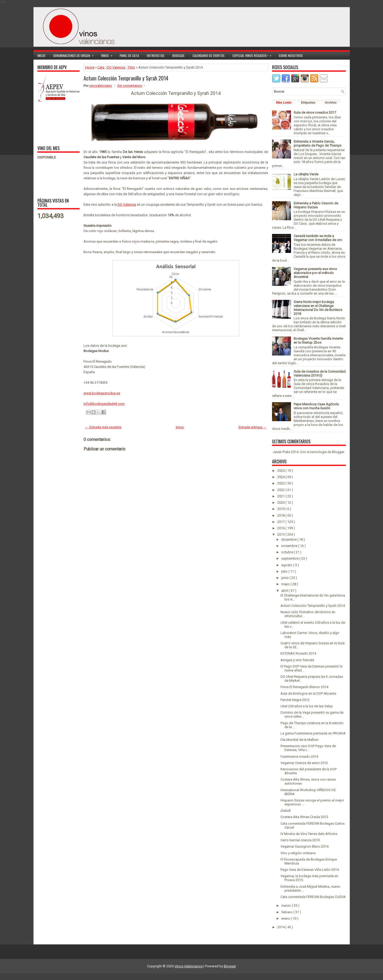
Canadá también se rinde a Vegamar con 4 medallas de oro (318, 238)
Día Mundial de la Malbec (300, 740)
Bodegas (178, 56)
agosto (287, 565)
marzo (287, 905)
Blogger (338, 452)
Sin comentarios (130, 86)
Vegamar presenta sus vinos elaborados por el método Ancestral (315, 273)
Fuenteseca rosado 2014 (299, 756)
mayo (286, 584)
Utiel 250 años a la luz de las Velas (307, 706)
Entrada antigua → (253, 427)
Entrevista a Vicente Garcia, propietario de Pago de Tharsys (317, 143)
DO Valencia (116, 67)
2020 (281, 503)
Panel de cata (129, 56)
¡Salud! (286, 811)
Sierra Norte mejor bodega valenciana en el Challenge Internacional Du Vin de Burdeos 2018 (318, 308)
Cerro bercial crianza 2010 (300, 840)
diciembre (289, 539)
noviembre (290, 546)
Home (90, 67)
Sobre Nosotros (291, 56)
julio (285, 571)
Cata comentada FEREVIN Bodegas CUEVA (313, 897)
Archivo (331, 103)
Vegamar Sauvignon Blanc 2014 (304, 846)
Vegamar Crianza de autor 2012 (304, 763)
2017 (281, 522)
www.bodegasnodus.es (102, 393)
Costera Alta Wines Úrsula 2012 (304, 817)
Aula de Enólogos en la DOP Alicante (308, 693)
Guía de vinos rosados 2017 (315, 112)
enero (286, 918)
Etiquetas (308, 103)
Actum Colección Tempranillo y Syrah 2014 (126, 78)
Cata (101, 67)
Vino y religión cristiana (298, 853)
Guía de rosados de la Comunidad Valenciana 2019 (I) (320, 373)
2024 (281, 477)
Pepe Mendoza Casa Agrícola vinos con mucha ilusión (316, 406)
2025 (281, 471)
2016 (281, 528)
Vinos (108, 55)
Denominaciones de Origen (75, 55)
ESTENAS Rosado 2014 (298, 653)
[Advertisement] (54, 123)
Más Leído (284, 103)
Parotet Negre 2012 (295, 700)
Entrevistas (156, 56)
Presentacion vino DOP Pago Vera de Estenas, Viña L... (308, 748)
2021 (281, 496)
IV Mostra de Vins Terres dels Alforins (309, 834)
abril (285, 591)
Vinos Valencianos (189, 966)
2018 (281, 515)
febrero (287, 912)
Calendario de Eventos (209, 56)
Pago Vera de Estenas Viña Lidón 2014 (310, 870)
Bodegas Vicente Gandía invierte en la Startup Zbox (318, 340)
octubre (288, 552)
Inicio (41, 56)
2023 (281, 483)
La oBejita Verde (306, 174)
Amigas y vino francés (297, 660)
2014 (281, 927)
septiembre (290, 558)
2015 (281, 534)
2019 (281, 509)
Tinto (131, 67)
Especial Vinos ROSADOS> (254, 55)
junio (285, 578)
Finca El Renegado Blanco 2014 (304, 687)
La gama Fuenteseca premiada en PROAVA (313, 733)
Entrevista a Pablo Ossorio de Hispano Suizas (316, 205)
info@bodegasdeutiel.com (104, 404)
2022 (281, 490)
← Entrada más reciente (103, 427)
